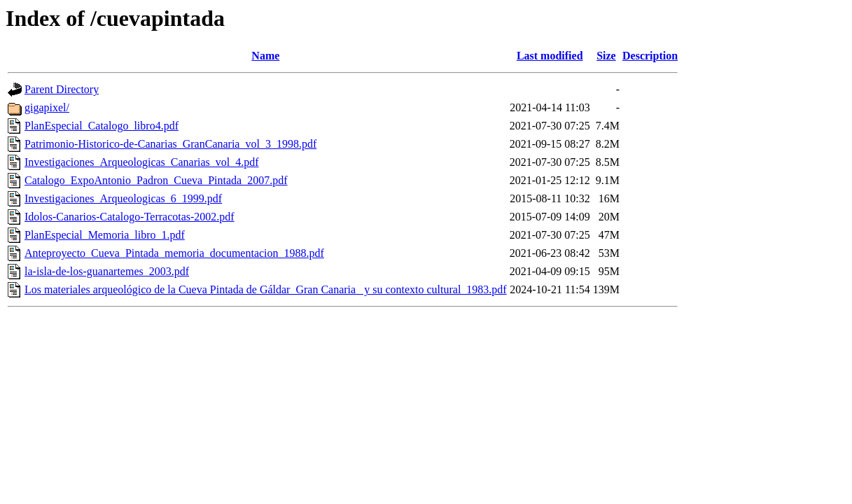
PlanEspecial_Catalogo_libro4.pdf (102, 126)
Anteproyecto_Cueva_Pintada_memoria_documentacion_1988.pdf (174, 253)
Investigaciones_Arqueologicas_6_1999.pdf (123, 198)
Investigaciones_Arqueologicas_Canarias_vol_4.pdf (142, 162)
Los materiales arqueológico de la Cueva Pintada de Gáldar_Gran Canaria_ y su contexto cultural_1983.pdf (266, 289)
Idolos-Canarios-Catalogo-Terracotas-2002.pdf (130, 217)
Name (265, 56)
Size (606, 56)
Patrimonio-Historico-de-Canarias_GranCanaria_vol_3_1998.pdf (170, 144)
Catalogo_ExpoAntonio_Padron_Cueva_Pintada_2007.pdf (156, 180)
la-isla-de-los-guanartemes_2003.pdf (107, 271)
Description (650, 56)
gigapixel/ (47, 107)
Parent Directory (62, 89)
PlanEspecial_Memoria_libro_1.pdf (105, 235)
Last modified (550, 56)
